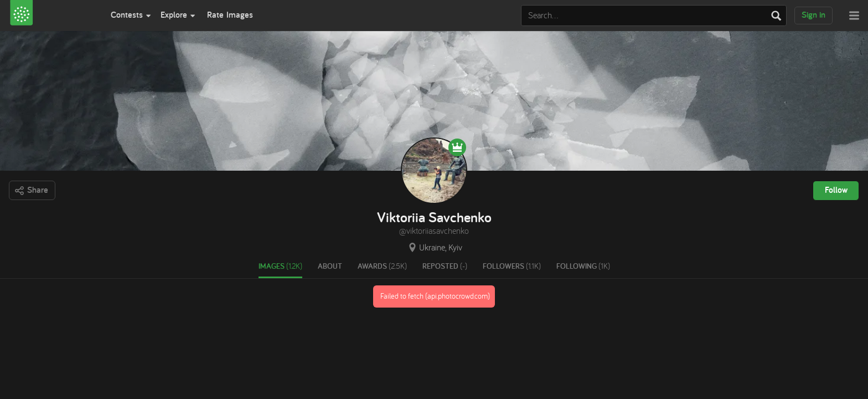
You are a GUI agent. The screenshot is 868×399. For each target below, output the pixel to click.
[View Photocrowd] (53, 16)
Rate (230, 15)
